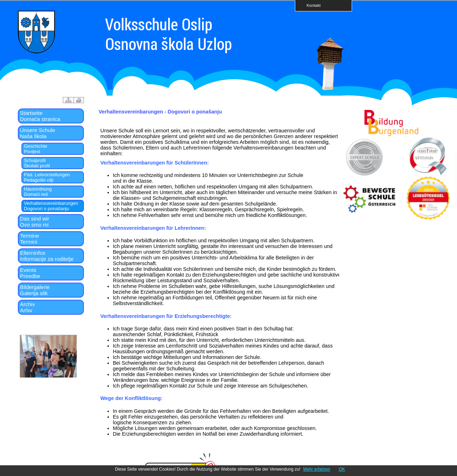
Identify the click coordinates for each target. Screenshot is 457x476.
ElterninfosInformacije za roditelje (47, 256)
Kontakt (311, 5)
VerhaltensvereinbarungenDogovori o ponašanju (51, 206)
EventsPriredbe (30, 273)
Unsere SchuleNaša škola (37, 133)
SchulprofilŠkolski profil (37, 163)
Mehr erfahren (317, 469)
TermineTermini (29, 239)
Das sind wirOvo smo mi (35, 222)
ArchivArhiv (27, 307)
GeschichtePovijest (36, 149)
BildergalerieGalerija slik (35, 290)
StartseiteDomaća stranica (40, 116)
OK (342, 469)
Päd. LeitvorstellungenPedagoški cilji (47, 177)
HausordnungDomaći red (38, 192)
